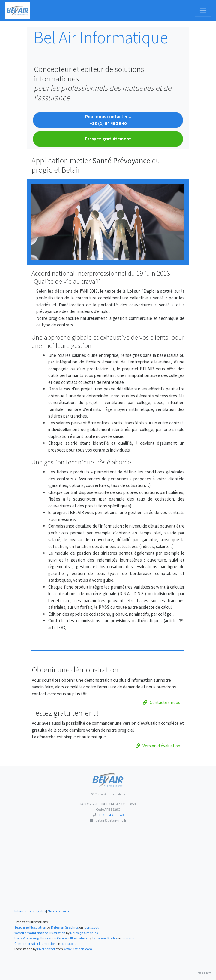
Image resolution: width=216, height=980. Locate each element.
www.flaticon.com (78, 949)
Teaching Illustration (30, 927)
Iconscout (91, 927)
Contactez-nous (162, 702)
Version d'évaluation (158, 746)
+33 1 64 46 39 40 (111, 815)
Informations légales (30, 911)
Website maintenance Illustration (40, 933)
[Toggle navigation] (203, 11)
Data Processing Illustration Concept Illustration (51, 938)
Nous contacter (59, 911)
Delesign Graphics (65, 927)
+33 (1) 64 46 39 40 (108, 123)
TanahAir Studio (104, 938)
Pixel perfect (46, 949)
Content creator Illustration (35, 943)
